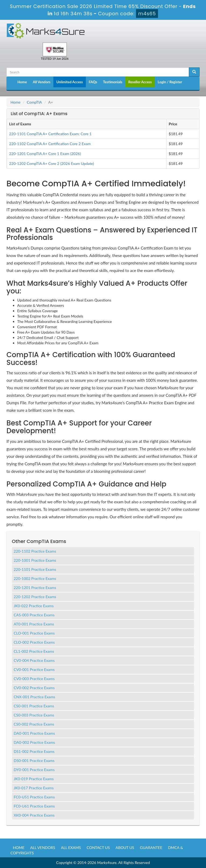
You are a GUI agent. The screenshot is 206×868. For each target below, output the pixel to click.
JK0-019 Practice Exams (34, 779)
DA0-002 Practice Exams (34, 742)
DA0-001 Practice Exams (34, 733)
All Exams (71, 848)
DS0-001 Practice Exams (34, 761)
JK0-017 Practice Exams (34, 788)
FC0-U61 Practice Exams (34, 806)
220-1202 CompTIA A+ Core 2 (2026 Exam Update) (51, 163)
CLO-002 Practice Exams (34, 642)
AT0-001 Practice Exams (34, 624)
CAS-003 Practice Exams (34, 615)
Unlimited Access (70, 82)
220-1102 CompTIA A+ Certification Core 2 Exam (50, 144)
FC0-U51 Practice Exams (34, 797)
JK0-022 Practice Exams (34, 606)
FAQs (93, 82)
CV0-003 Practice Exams (34, 679)
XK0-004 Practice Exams (34, 815)
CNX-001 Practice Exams (34, 697)
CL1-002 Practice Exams (34, 651)
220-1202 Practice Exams (35, 597)
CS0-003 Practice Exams (34, 715)
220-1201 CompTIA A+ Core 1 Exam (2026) (45, 154)
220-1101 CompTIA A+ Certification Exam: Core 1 (50, 134)
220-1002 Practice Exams (35, 578)
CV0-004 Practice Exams (34, 660)
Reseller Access (140, 82)
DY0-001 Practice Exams (34, 770)
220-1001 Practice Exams (35, 560)
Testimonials (113, 82)
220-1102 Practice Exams (35, 551)
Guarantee (151, 848)
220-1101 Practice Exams (35, 569)
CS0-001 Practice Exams (34, 706)
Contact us (98, 848)
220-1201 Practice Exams (35, 588)
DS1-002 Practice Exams (34, 751)
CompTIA (34, 102)
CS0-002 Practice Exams (34, 724)
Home (22, 82)
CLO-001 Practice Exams (34, 633)
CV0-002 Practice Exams (34, 688)
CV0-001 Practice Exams (34, 669)
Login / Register (170, 82)
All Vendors (42, 82)
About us (125, 848)
